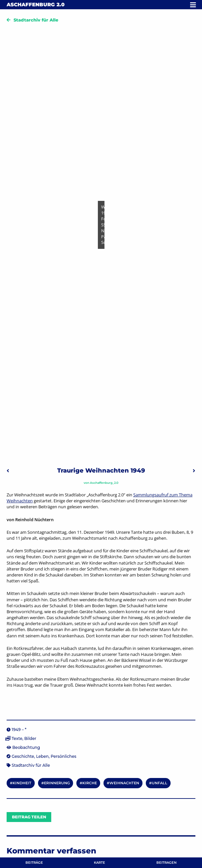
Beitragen (166, 863)
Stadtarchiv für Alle (36, 20)
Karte (100, 863)
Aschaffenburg (36, 4)
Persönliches (63, 756)
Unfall (160, 783)
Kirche (90, 783)
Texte (17, 738)
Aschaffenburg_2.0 (104, 483)
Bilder (30, 738)
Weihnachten (124, 783)
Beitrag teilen (29, 817)
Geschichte (23, 756)
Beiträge (34, 863)
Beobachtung (26, 747)
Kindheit (22, 783)
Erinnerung (57, 783)
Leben (42, 756)
